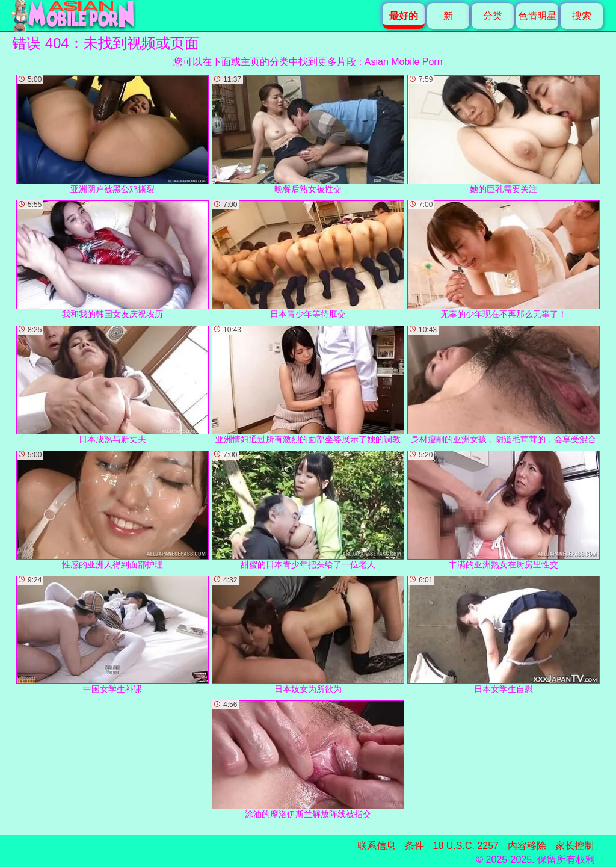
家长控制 (574, 846)
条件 (414, 846)
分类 (493, 16)
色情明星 (537, 16)
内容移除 (527, 846)
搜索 (582, 16)
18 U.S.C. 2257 (466, 846)
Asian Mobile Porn (404, 62)
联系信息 (377, 846)
